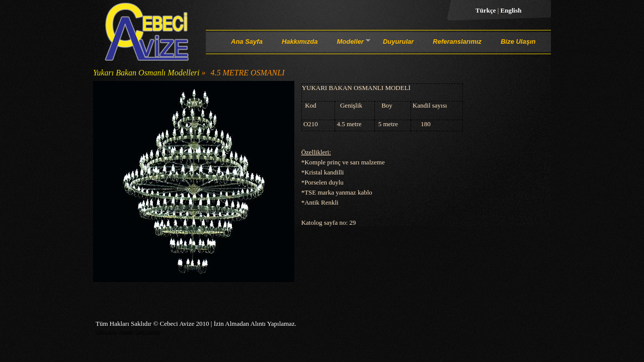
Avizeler (126, 332)
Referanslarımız (457, 41)
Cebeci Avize (106, 332)
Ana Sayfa (247, 41)
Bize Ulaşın (518, 41)
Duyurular (398, 41)
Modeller (350, 43)
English (511, 10)
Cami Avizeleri (148, 332)
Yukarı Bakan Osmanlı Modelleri (146, 73)
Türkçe (487, 10)
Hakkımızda (300, 41)
